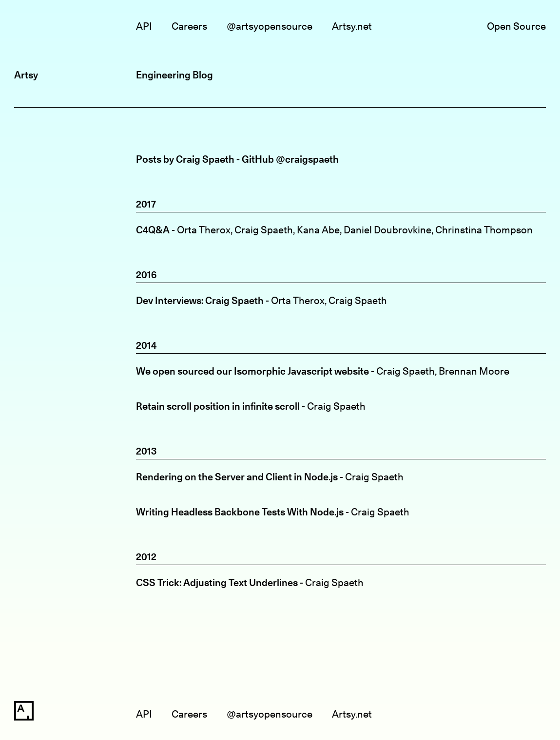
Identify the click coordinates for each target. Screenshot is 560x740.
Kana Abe (318, 230)
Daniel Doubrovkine (387, 230)
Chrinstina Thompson (484, 230)
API (144, 26)
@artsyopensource (270, 26)
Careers (189, 26)
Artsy (26, 75)
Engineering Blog (174, 75)
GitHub (258, 159)
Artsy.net (352, 26)
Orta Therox (204, 230)
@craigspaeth (307, 159)
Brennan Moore (474, 371)
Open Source (516, 26)
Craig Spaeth (264, 230)
